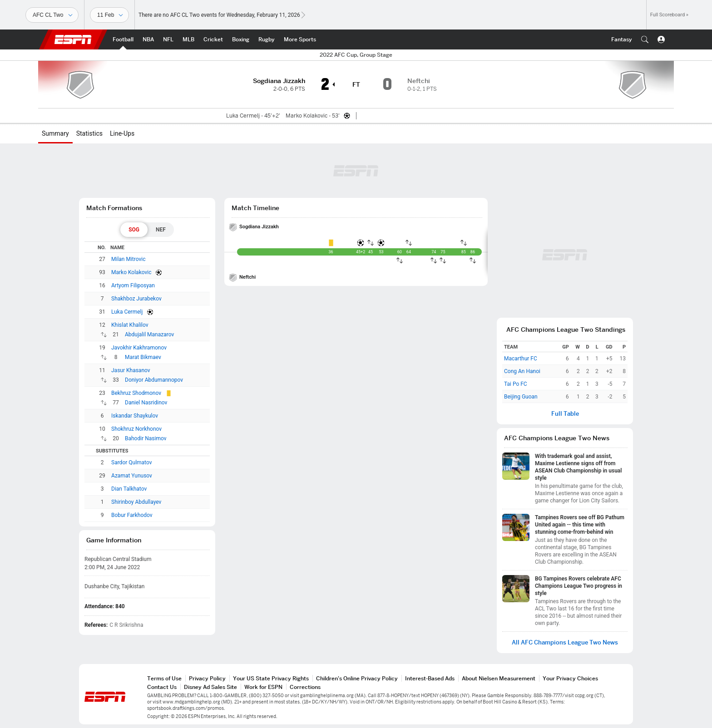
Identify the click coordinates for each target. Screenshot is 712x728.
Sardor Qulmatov (131, 462)
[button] (645, 39)
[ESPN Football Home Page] (123, 39)
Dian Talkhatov (129, 489)
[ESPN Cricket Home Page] (213, 39)
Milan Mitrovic (128, 259)
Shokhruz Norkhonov (136, 429)
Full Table (565, 414)
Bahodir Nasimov (146, 438)
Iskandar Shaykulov (135, 416)
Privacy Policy (207, 678)
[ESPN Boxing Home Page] (241, 39)
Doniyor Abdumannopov (154, 380)
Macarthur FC (521, 359)
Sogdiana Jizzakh (259, 227)
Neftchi (247, 277)
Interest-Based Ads (430, 678)
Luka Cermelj (127, 312)
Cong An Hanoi (522, 371)
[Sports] (52, 15)
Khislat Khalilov (130, 325)
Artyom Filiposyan (133, 285)
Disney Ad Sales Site (210, 687)
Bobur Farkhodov (132, 515)
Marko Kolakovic (131, 272)
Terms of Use (164, 678)
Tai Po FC (516, 384)
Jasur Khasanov (131, 370)
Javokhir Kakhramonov (139, 348)
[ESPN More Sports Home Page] (300, 39)
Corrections (305, 687)
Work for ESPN (263, 687)
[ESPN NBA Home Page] (148, 39)
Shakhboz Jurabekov (136, 299)
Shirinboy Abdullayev (136, 502)
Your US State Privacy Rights (271, 678)
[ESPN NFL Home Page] (168, 39)
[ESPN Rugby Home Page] (267, 39)
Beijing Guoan (521, 397)
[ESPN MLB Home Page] (188, 39)
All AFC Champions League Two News (565, 642)
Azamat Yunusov (132, 476)
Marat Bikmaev (143, 357)
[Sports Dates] (109, 15)
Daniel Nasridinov (146, 403)
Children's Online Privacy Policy (357, 678)
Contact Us (162, 687)
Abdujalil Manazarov (149, 334)
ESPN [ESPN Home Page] (73, 39)
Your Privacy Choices (570, 678)
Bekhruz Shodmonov (136, 393)
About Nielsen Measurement (499, 678)
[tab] (134, 230)
